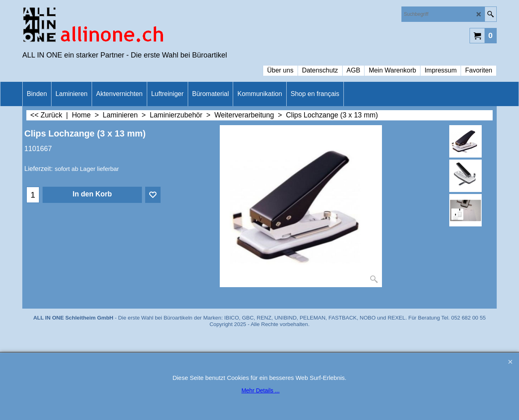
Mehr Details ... (260, 390)
